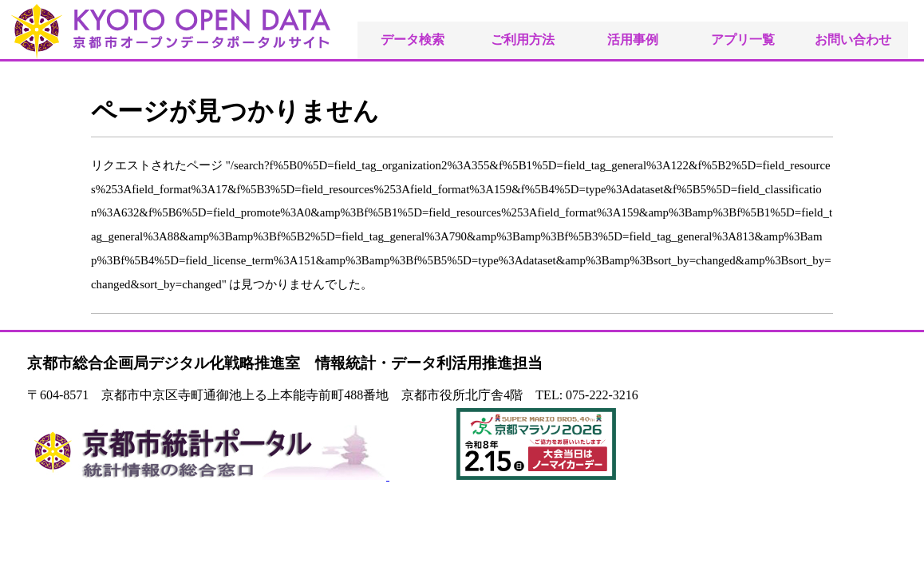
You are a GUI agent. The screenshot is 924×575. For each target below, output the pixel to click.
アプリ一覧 (743, 40)
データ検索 (413, 40)
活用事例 (633, 40)
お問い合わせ (853, 40)
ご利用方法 (523, 40)
